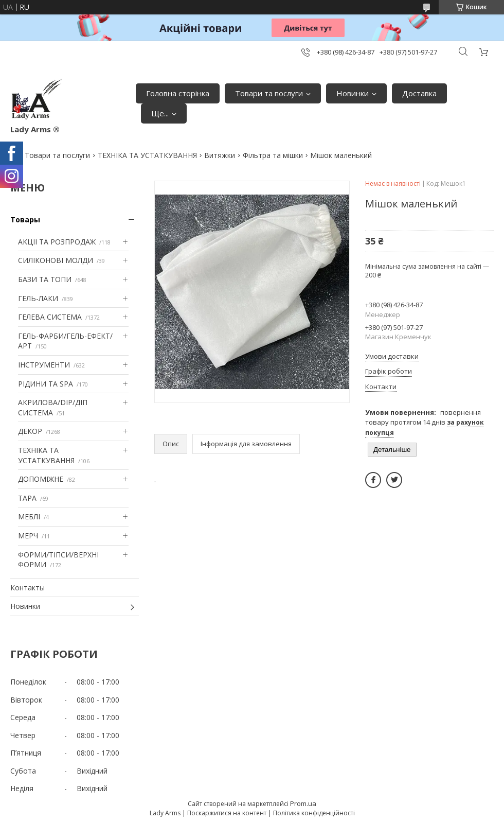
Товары (25, 220)
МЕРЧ (28, 536)
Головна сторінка (178, 93)
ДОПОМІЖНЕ (41, 479)
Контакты (28, 588)
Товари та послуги (269, 93)
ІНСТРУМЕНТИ (44, 365)
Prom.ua (303, 803)
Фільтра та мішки (273, 155)
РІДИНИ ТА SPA (46, 384)
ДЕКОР (30, 431)
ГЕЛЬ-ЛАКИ (38, 298)
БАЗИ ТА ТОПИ (45, 279)
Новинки (353, 93)
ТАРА (27, 498)
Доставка (419, 93)
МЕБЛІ (29, 516)
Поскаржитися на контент (227, 813)
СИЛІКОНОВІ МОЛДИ (56, 260)
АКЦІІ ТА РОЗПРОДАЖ (57, 242)
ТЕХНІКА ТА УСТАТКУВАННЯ (147, 155)
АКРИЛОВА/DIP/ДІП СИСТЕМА (53, 407)
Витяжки (220, 155)
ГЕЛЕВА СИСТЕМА (50, 317)
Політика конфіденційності (314, 813)
